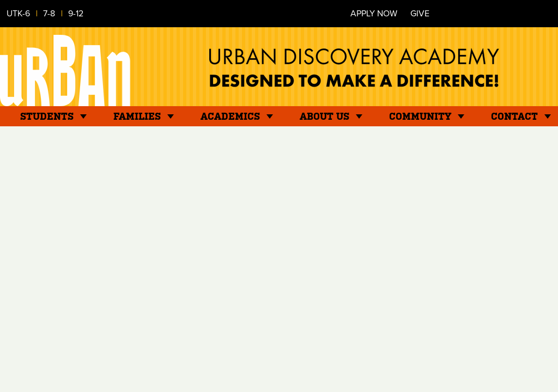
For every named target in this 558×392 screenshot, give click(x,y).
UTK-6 (18, 13)
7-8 (49, 13)
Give (420, 13)
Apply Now (374, 13)
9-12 (76, 13)
